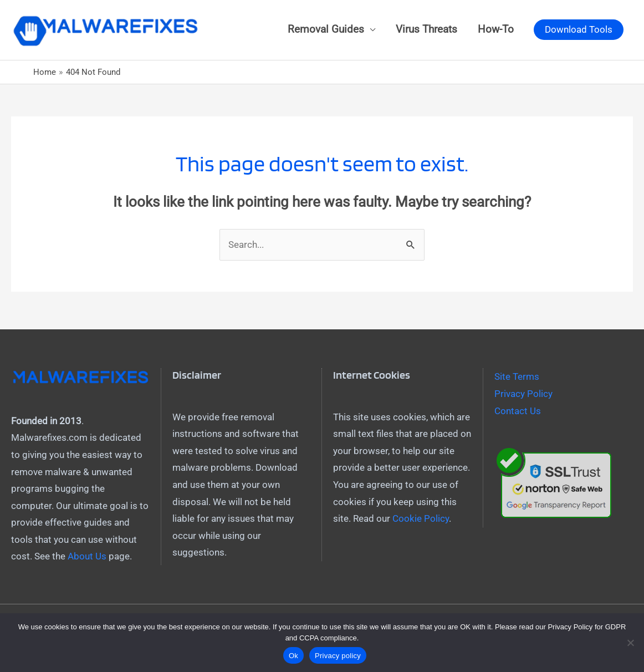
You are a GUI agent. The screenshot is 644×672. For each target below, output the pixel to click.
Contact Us (518, 411)
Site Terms (517, 376)
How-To (496, 29)
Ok (293, 656)
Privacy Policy (523, 394)
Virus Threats (426, 29)
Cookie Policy (421, 518)
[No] (630, 643)
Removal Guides (326, 29)
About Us (87, 556)
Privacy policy (338, 656)
